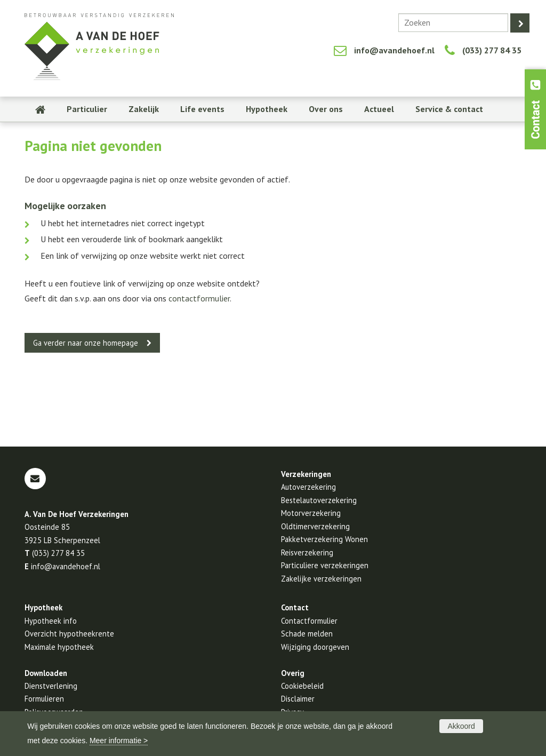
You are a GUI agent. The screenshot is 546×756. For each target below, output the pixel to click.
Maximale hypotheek (59, 647)
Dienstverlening (51, 686)
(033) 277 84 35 (492, 50)
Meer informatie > (119, 741)
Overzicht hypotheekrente (69, 634)
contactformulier (199, 298)
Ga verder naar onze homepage (86, 343)
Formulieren (44, 699)
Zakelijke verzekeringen (321, 579)
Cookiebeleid (302, 686)
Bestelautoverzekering (319, 500)
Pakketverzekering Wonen (324, 539)
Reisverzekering (307, 552)
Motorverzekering (311, 513)
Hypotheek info (51, 621)
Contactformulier (309, 621)
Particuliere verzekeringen (325, 565)
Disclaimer (298, 699)
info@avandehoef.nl (394, 50)
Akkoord (461, 726)
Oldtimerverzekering (315, 526)
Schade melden (307, 634)
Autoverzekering (308, 487)
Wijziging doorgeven (315, 647)
